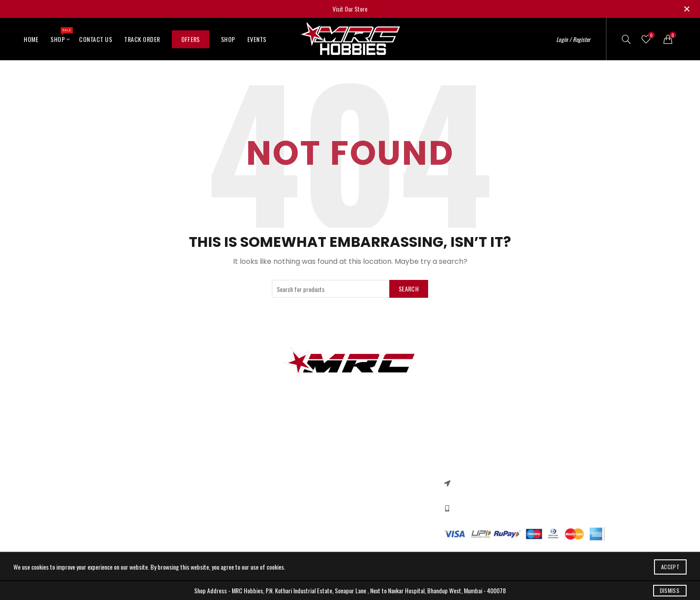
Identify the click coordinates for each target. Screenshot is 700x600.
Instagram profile (377, 460)
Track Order (142, 39)
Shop (60, 35)
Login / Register (573, 39)
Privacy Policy (285, 460)
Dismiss (670, 590)
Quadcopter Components (125, 525)
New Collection (374, 473)
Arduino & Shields (116, 486)
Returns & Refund (291, 473)
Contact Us (96, 39)
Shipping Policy (287, 499)
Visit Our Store (350, 9)
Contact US (196, 460)
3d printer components (123, 460)
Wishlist (650, 35)
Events (257, 39)
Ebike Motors (111, 512)
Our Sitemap (197, 486)
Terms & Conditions (293, 486)
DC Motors (108, 499)
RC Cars (105, 473)
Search (409, 289)
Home (31, 39)
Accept (670, 567)
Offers (191, 39)
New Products (199, 473)
